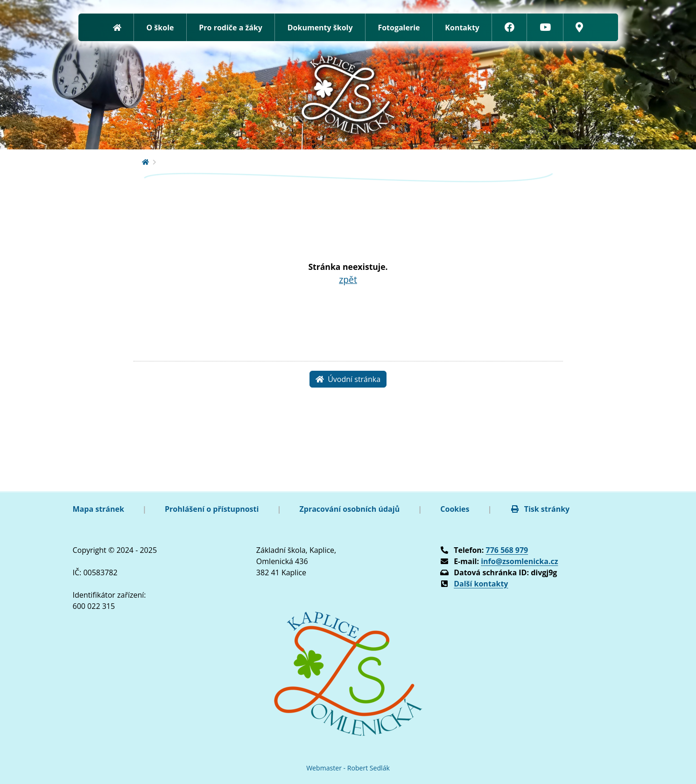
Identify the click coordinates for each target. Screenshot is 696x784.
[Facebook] (510, 27)
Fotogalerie (399, 28)
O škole (160, 28)
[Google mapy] (580, 27)
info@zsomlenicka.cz (519, 561)
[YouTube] (545, 27)
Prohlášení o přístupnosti (212, 509)
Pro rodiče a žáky (231, 28)
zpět (348, 279)
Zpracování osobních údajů (350, 509)
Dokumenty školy (320, 28)
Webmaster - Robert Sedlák (348, 768)
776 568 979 (507, 550)
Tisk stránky (540, 509)
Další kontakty (481, 584)
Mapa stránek (98, 509)
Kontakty (462, 28)
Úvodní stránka (348, 379)
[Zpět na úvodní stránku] (117, 27)
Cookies (455, 509)
